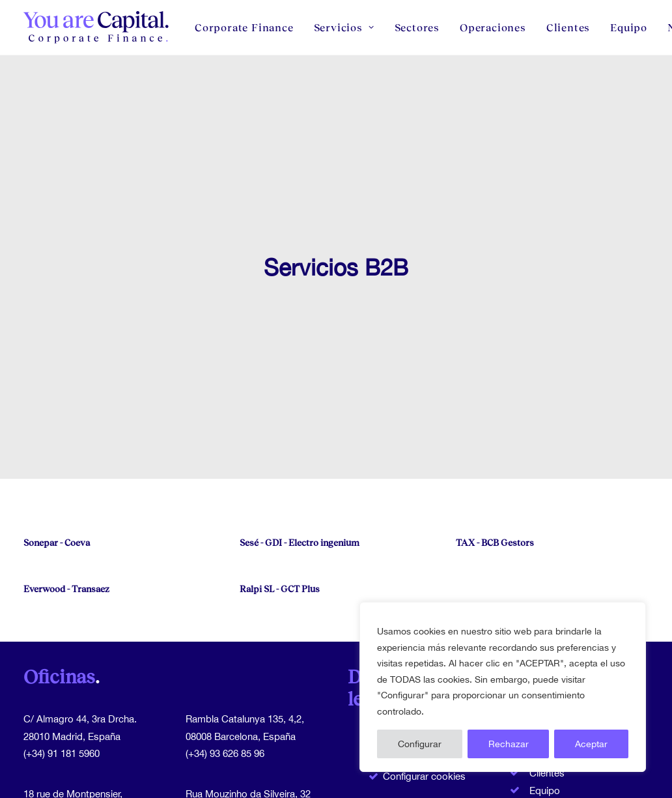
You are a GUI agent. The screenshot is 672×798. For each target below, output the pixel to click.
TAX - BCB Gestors (495, 486)
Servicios (344, 27)
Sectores (417, 27)
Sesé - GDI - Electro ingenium (300, 486)
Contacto (550, 789)
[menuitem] (249, 27)
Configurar (420, 744)
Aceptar (591, 744)
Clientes (568, 27)
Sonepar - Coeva (57, 486)
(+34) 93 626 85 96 (225, 697)
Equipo (629, 27)
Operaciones (493, 27)
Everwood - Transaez (66, 533)
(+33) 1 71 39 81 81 (64, 772)
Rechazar (509, 744)
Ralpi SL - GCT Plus (280, 533)
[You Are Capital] (97, 27)
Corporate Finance (244, 27)
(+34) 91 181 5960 (62, 697)
